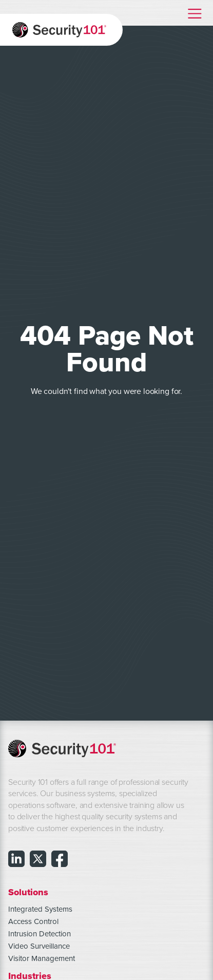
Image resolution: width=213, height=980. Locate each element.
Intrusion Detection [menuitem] (40, 934)
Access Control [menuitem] (33, 921)
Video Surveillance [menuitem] (39, 946)
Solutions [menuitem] (28, 892)
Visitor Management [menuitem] (42, 958)
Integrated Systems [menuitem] (40, 909)
